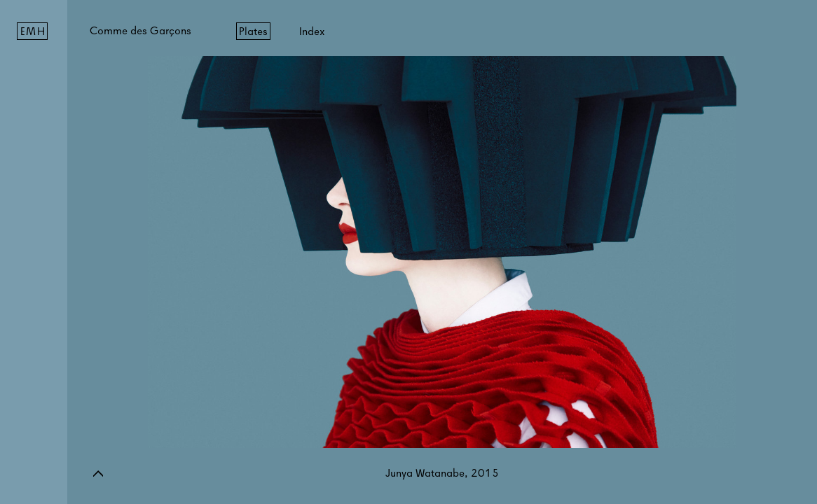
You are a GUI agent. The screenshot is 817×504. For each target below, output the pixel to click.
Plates (253, 31)
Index (312, 31)
